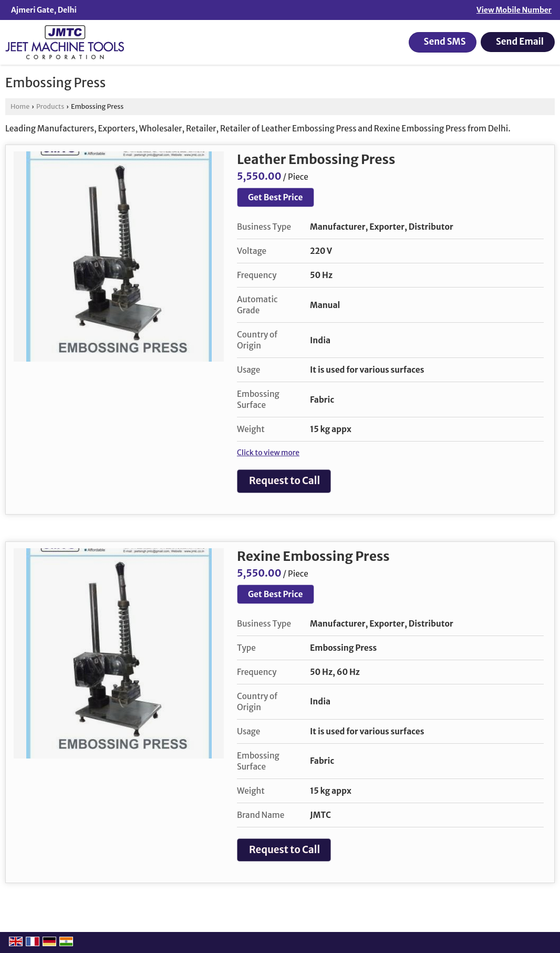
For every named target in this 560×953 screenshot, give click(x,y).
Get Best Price (276, 197)
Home (20, 106)
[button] (514, 10)
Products (50, 106)
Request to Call (284, 481)
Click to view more (268, 453)
